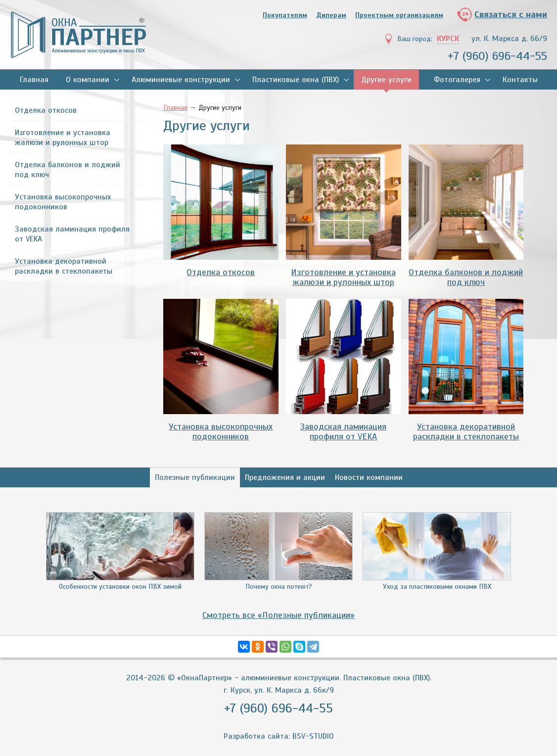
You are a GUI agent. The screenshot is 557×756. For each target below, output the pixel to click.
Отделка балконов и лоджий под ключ (68, 170)
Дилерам (331, 15)
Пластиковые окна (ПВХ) (296, 80)
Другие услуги (386, 80)
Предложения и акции (285, 477)
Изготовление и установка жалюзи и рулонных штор (63, 138)
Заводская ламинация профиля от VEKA (72, 234)
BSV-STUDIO (313, 736)
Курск (448, 39)
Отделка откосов (46, 110)
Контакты (520, 80)
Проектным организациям (399, 15)
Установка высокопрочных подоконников (63, 202)
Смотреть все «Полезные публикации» (278, 615)
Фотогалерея (457, 80)
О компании (88, 80)
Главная (34, 80)
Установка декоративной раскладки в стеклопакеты (64, 266)
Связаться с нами (511, 14)
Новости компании (369, 477)
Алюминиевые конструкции (181, 80)
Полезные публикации (195, 477)
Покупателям (285, 15)
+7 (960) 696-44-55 (497, 56)
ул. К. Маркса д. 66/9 (509, 39)
